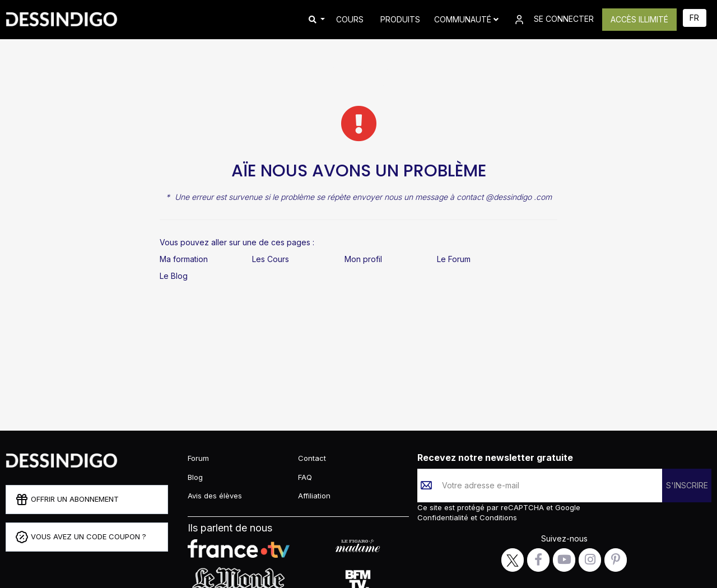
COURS (350, 19)
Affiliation (314, 496)
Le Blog (174, 276)
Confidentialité (444, 517)
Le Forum (454, 259)
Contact (312, 458)
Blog (195, 477)
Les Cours (271, 259)
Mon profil (363, 259)
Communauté (466, 19)
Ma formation (184, 259)
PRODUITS (400, 19)
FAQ (305, 477)
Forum (198, 458)
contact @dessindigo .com (504, 197)
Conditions (497, 517)
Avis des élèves (215, 496)
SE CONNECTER (553, 20)
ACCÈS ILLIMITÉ (639, 19)
